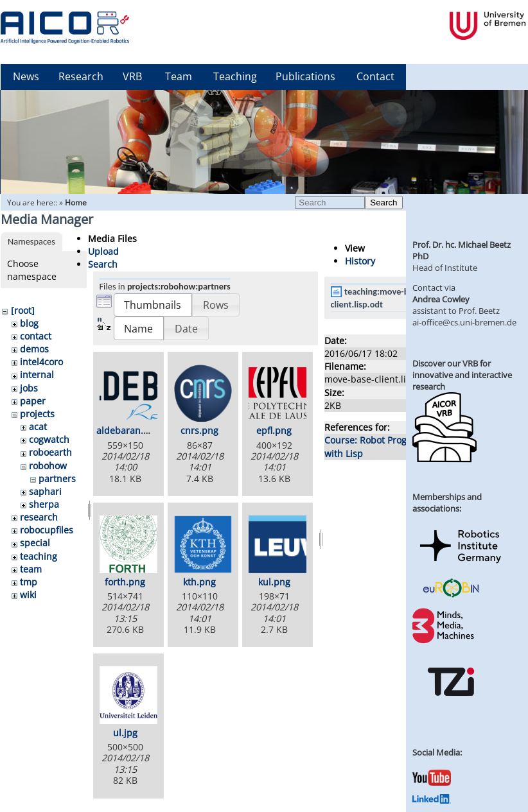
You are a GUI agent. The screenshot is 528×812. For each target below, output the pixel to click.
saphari (45, 491)
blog (29, 323)
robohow (48, 466)
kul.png (274, 582)
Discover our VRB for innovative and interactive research (462, 375)
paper (33, 401)
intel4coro (41, 362)
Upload (103, 251)
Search (383, 203)
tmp (29, 582)
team (31, 569)
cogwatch (49, 439)
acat (38, 427)
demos (34, 349)
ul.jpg (125, 733)
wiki (28, 595)
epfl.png (274, 430)
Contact (375, 76)
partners (57, 479)
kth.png (199, 582)
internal (37, 375)
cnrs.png (199, 430)
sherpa (44, 504)
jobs (29, 388)
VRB (132, 76)
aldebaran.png (128, 430)
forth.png (125, 582)
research (39, 517)
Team (179, 76)
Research (81, 76)
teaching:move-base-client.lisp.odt (378, 298)
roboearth (50, 452)
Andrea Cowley (441, 299)
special (35, 543)
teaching (39, 556)
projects (37, 414)
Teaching (235, 76)
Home (76, 203)
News (26, 76)
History (360, 261)
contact (36, 336)
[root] (23, 310)
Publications (305, 76)
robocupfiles (47, 530)
